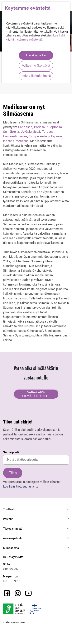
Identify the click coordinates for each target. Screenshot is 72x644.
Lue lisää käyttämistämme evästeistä (35, 37)
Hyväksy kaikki (36, 55)
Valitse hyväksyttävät (36, 65)
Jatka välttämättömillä (36, 76)
